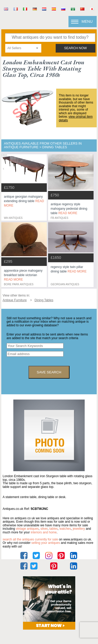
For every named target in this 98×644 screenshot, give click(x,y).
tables (54, 529)
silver (44, 529)
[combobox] (23, 48)
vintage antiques (27, 529)
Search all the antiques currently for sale (30, 539)
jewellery (79, 529)
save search (49, 372)
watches (65, 529)
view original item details (76, 118)
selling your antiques (46, 543)
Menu (87, 21)
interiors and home (44, 532)
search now (75, 48)
